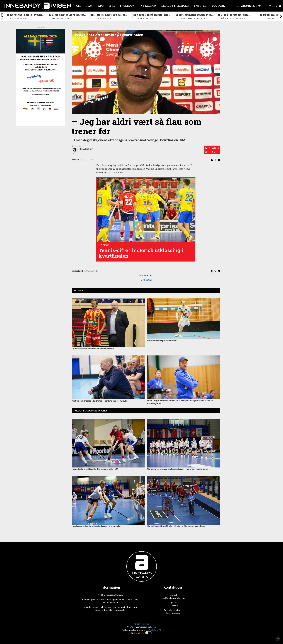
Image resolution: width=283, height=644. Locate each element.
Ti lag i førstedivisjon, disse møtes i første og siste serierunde (235, 15)
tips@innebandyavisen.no (173, 598)
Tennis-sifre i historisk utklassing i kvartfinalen (141, 253)
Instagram (148, 6)
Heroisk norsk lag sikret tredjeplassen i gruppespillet (110, 15)
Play (89, 6)
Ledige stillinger (175, 6)
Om (78, 6)
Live (112, 6)
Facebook (127, 6)
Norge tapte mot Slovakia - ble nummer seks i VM (27, 15)
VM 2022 (146, 280)
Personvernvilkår (141, 624)
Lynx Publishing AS (153, 630)
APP (101, 6)
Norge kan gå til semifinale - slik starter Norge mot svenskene (154, 15)
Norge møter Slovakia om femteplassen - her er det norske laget (68, 15)
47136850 (214, 148)
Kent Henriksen (173, 613)
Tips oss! (214, 152)
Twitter (200, 6)
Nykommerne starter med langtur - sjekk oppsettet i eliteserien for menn (195, 15)
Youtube (218, 6)
